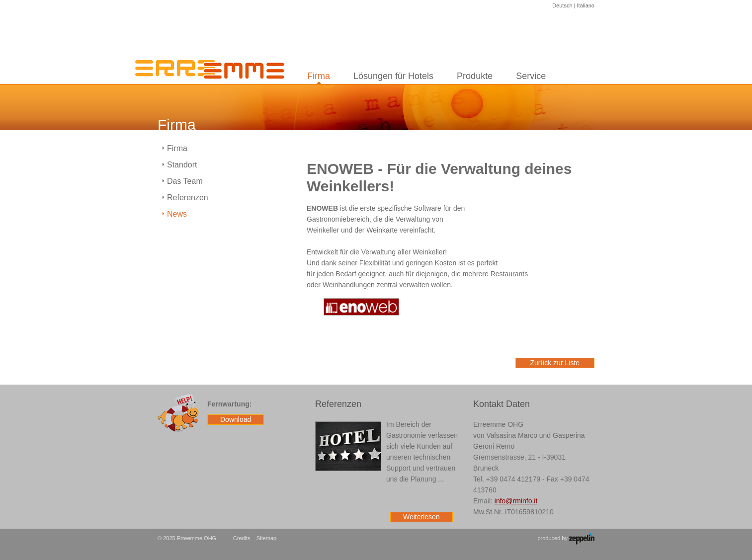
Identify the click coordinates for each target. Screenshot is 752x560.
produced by (566, 539)
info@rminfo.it (516, 501)
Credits (242, 538)
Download (236, 419)
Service (531, 76)
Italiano (586, 5)
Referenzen (188, 198)
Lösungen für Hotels (393, 76)
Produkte (475, 76)
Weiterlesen (421, 517)
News (177, 214)
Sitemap (266, 538)
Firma (319, 76)
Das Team (185, 181)
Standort (182, 165)
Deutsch (562, 5)
